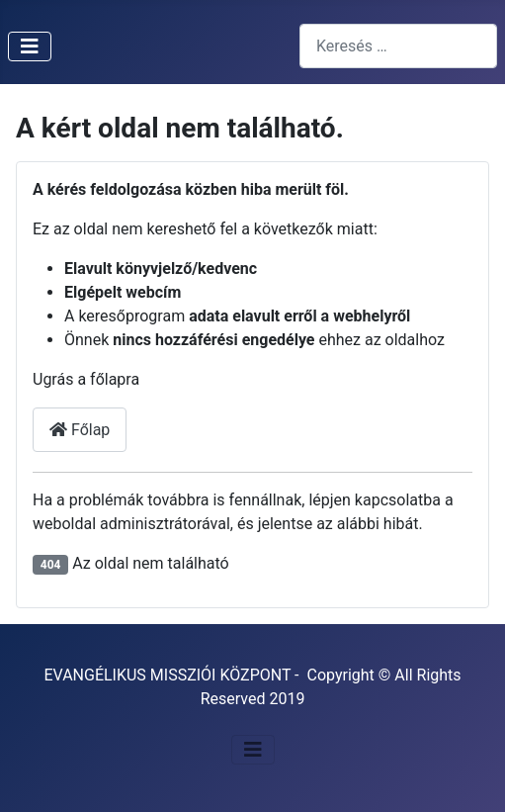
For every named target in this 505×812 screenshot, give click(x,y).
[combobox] (398, 46)
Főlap (80, 430)
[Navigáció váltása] (30, 46)
